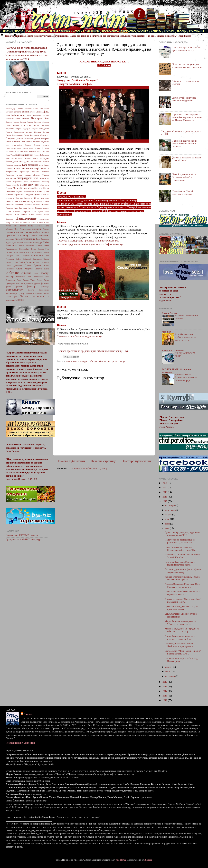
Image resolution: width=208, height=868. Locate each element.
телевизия (21, 277)
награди (10, 198)
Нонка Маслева (13, 211)
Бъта (47, 118)
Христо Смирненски (39, 290)
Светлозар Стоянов (34, 252)
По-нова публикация (71, 461)
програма (10, 239)
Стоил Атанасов (42, 262)
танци (36, 273)
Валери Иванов (12, 122)
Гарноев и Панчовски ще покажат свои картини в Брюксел (185, 144)
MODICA (20, 300)
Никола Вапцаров (27, 201)
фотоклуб (45, 287)
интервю (10, 158)
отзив (17, 215)
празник (11, 236)
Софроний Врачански (32, 259)
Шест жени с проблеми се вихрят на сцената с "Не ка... (183, 593)
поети (28, 232)
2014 (165, 691)
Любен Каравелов (14, 182)
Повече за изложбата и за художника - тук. (80, 336)
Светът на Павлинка (173, 351)
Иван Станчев (43, 151)
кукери (20, 175)
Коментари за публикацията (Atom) (89, 468)
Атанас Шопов (36, 112)
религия (39, 246)
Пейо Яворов (19, 226)
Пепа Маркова (35, 226)
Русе (47, 249)
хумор (21, 293)
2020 (165, 488)
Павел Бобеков (36, 215)
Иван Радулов (30, 151)
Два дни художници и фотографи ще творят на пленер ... (183, 571)
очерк (24, 215)
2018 (165, 497)
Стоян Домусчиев (14, 266)
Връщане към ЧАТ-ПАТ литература (24, 539)
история (44, 158)
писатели (37, 229)
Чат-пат (25, 296)
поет (22, 232)
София (18, 259)
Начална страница (103, 461)
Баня (8, 115)
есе (7, 145)
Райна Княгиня (26, 246)
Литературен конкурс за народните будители (184, 99)
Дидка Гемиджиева (14, 135)
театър (111, 361)
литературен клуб (28, 178)
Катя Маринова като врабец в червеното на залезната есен (185, 337)
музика (45, 194)
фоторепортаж (14, 290)
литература (11, 178)
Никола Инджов (43, 201)
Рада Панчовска (43, 239)
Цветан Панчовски (34, 293)
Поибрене (36, 232)
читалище (120, 361)
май (168, 528)
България (37, 118)
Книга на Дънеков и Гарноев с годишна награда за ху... (180, 563)
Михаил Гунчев (42, 191)
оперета (9, 215)
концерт (84, 361)
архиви (25, 112)
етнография (17, 145)
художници (11, 293)
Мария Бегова (20, 188)
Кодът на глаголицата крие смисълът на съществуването (187, 66)
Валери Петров (26, 122)
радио (8, 242)
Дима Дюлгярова (32, 135)
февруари (170, 676)
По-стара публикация (137, 461)
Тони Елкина (23, 280)
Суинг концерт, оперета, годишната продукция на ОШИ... (182, 534)
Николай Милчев (32, 205)
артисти (17, 112)
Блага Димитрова (34, 115)
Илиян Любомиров (41, 155)
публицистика (28, 239)
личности (44, 178)
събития (102, 361)
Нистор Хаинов (35, 208)
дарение (29, 132)
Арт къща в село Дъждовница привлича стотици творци (186, 378)
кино (41, 165)
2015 (165, 687)
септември (171, 510)
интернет (19, 158)
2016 (165, 682)
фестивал (45, 283)
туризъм (37, 283)
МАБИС (16, 185)
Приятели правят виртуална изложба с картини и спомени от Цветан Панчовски (187, 117)
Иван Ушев (10, 155)
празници (24, 236)
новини (46, 208)
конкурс (35, 168)
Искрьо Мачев (32, 158)
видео (36, 125)
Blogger (148, 860)
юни (168, 524)
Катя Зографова (30, 165)
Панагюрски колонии (21, 222)
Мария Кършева (35, 188)
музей (37, 195)
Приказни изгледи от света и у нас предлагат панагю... (182, 608)
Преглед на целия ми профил (20, 743)
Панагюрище (26, 218)
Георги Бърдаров (23, 129)
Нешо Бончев (12, 201)
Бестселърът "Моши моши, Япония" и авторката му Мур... (183, 652)
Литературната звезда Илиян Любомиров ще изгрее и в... (180, 645)
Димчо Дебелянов (25, 138)
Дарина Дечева (42, 132)
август (169, 515)
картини (18, 165)
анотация (9, 112)
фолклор (31, 286)
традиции (28, 283)
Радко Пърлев (17, 242)
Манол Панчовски (30, 185)
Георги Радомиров (15, 132)
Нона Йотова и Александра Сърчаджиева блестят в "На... (181, 548)
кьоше (28, 175)
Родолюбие (24, 249)
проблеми (44, 236)
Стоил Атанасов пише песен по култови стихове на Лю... (180, 638)
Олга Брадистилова (41, 211)
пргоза (35, 236)
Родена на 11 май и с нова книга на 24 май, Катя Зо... (182, 556)
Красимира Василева (29, 172)
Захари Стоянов (33, 145)
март (168, 671)
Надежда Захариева (24, 198)
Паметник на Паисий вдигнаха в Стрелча (183, 193)
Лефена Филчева (41, 175)
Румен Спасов (37, 249)
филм (8, 287)
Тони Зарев (36, 280)
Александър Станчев (15, 109)
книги (25, 168)
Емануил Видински (41, 142)
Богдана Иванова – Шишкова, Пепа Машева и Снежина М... (182, 586)
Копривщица (12, 172)
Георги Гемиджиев (40, 128)
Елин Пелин (27, 142)
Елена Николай (13, 142)
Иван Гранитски (36, 148)
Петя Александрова (23, 229)
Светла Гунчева (19, 252)
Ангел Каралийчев (41, 109)
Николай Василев (14, 205)
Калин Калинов (35, 162)
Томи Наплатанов (35, 277)
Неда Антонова (42, 198)
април (169, 667)
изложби (29, 155)
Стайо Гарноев (26, 262)
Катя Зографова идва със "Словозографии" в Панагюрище (185, 177)
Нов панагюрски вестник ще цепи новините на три (187, 49)
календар (23, 162)
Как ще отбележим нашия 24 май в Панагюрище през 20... (182, 578)
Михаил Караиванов (15, 195)
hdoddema (121, 860)
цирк (16, 297)
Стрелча (38, 269)
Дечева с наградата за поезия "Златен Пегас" (187, 159)
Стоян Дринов (33, 265)
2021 (165, 483)
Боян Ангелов (22, 118)
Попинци (45, 232)
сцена (47, 269)
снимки (39, 255)
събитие (93, 361)
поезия (15, 232)
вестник (28, 125)
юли (168, 519)
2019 (165, 492)
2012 (165, 700)
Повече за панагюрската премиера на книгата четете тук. (88, 241)
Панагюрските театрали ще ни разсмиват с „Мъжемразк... (180, 541)
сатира (9, 252)
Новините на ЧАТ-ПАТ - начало (22, 535)
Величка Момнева (42, 122)
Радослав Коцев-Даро (33, 242)
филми (19, 287)
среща (15, 262)
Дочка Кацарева (42, 138)
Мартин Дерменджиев (25, 191)
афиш (69, 361)
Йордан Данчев (12, 162)
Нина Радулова (20, 208)
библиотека (18, 115)
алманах (28, 109)
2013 (165, 696)
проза (18, 239)
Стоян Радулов (24, 269)
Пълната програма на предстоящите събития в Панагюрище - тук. (93, 351)
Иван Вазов (23, 148)
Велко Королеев (14, 125)
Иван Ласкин (18, 152)
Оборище (26, 211)
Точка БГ (20, 283)
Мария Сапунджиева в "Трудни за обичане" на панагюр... (182, 630)
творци (45, 273)
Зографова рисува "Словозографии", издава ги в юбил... (183, 600)
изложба (20, 155)
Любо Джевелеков (31, 182)
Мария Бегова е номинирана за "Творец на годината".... (180, 623)
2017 (165, 501)
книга (76, 361)
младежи (29, 195)
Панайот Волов (37, 223)
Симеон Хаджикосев (24, 256)
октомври (170, 505)
